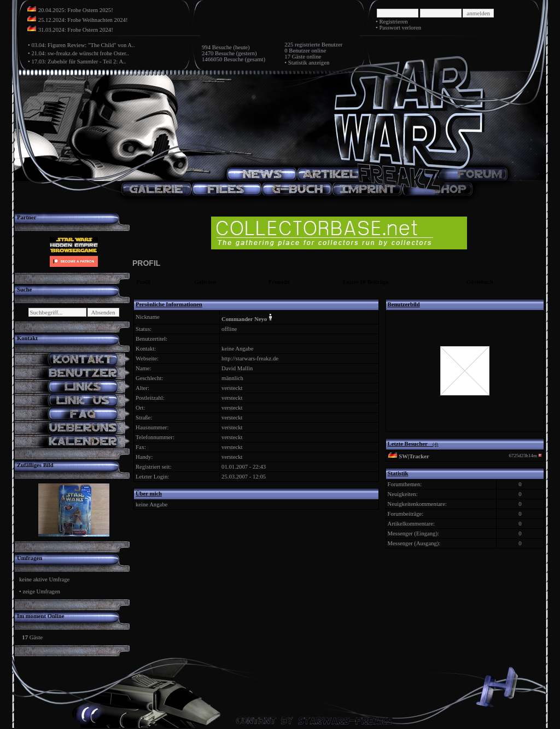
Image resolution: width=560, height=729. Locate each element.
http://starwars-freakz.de (250, 358)
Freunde (279, 282)
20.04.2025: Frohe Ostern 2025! (76, 10)
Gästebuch (480, 282)
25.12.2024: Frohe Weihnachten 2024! (83, 20)
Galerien (205, 282)
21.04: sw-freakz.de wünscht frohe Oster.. (80, 53)
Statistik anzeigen (309, 63)
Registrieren (393, 22)
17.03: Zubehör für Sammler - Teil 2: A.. (78, 62)
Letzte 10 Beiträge (366, 282)
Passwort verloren (400, 28)
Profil (143, 282)
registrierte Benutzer (319, 45)
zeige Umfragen (41, 591)
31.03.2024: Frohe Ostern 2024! (76, 30)
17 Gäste (295, 57)
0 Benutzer (297, 51)
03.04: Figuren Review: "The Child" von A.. (83, 45)
